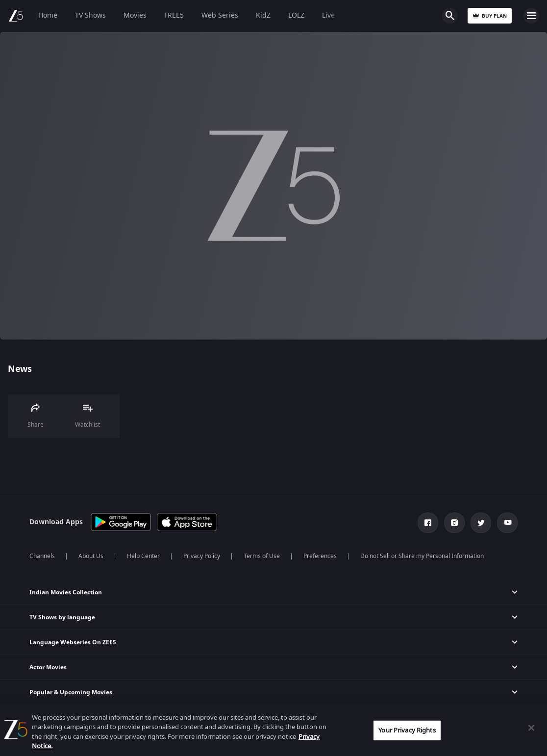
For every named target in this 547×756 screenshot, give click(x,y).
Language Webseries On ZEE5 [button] (73, 642)
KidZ (263, 15)
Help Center (143, 556)
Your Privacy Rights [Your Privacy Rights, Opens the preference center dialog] (407, 730)
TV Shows (90, 15)
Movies (135, 15)
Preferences (320, 556)
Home (48, 15)
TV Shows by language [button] (62, 617)
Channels (42, 556)
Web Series (220, 15)
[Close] (531, 728)
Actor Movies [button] (48, 667)
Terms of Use (262, 556)
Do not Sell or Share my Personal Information (422, 556)
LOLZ (296, 15)
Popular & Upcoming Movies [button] (71, 692)
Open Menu (531, 16)
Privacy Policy (202, 556)
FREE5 (174, 15)
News (20, 369)
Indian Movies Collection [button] (66, 592)
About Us (91, 556)
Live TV (333, 15)
